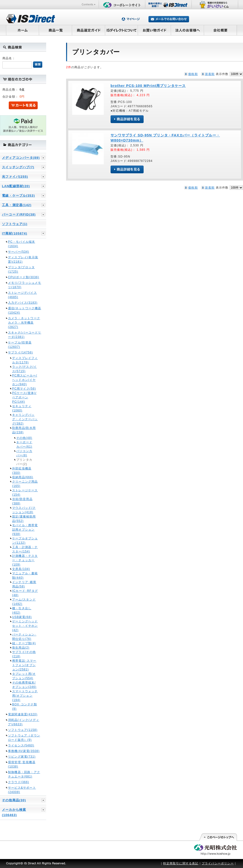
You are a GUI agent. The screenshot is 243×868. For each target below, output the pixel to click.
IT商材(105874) (15, 233)
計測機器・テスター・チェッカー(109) (25, 560)
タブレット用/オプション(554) (24, 676)
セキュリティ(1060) (22, 408)
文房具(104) (21, 569)
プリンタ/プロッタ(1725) (21, 269)
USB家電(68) (22, 617)
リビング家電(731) (22, 757)
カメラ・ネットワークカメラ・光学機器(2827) (24, 323)
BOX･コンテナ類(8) (25, 707)
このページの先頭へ (218, 837)
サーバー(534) (19, 252)
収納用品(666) (23, 477)
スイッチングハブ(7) (18, 167)
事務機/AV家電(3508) (24, 751)
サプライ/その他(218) (24, 654)
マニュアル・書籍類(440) (25, 576)
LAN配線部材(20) (16, 186)
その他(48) (24, 438)
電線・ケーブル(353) (18, 196)
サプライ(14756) (21, 352)
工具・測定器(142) (17, 205)
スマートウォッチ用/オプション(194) (25, 696)
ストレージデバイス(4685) (22, 295)
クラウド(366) (19, 782)
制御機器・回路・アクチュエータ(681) (24, 774)
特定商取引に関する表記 (181, 863)
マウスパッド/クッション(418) (24, 510)
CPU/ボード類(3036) (24, 277)
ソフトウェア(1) (15, 224)
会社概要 (221, 30)
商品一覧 (55, 30)
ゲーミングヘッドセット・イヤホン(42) (25, 626)
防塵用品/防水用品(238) (24, 430)
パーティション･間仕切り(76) (24, 637)
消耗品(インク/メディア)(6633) (24, 722)
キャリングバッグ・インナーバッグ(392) (25, 419)
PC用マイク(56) (24, 389)
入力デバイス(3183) (23, 303)
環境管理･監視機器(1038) (22, 764)
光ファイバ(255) (15, 177)
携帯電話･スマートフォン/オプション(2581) (24, 665)
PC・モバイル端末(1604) (22, 244)
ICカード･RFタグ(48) (25, 593)
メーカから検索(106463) (14, 812)
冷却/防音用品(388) (22, 501)
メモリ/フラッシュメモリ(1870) (25, 285)
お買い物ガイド (155, 30)
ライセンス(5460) (21, 745)
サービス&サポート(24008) (22, 790)
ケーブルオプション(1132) (25, 541)
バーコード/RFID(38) (19, 214)
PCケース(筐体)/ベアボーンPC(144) (24, 397)
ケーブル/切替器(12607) (20, 345)
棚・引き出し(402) (22, 610)
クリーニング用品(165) (25, 484)
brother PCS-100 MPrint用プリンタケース (148, 86)
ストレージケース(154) (25, 492)
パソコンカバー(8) (24, 453)
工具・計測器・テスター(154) (25, 549)
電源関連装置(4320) (23, 714)
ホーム (22, 30)
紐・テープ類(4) (24, 643)
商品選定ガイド (89, 30)
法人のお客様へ (188, 30)
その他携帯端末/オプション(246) (24, 685)
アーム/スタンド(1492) (24, 602)
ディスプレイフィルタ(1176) (25, 360)
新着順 (210, 74)
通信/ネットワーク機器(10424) (25, 310)
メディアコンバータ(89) (21, 158)
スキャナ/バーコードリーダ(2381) (25, 335)
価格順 (193, 74)
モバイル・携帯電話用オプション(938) (25, 530)
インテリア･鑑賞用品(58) (24, 584)
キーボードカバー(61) (24, 444)
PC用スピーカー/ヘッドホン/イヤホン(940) (25, 380)
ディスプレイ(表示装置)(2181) (23, 259)
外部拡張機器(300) (22, 471)
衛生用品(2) (21, 648)
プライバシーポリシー (218, 863)
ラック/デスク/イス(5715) (24, 369)
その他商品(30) (14, 800)
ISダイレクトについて (122, 30)
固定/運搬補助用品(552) (24, 519)
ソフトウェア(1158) (23, 730)
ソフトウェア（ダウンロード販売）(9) (24, 738)
